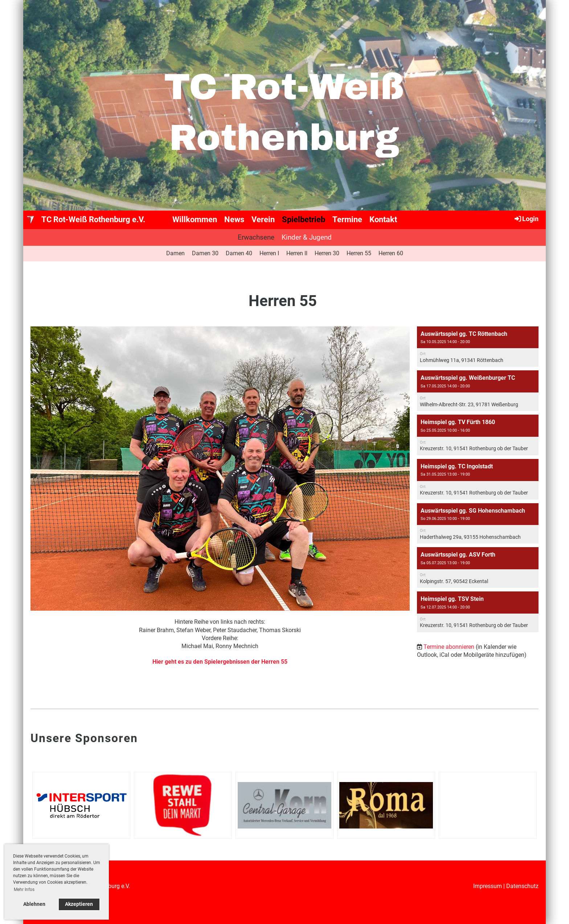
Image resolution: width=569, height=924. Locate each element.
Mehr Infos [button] (24, 890)
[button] (478, 347)
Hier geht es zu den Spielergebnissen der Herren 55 (220, 662)
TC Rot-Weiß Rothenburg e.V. (93, 219)
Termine (347, 219)
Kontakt (383, 219)
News (234, 219)
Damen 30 (205, 253)
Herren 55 (359, 253)
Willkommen (195, 219)
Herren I (269, 253)
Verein (263, 219)
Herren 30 (327, 253)
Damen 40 (239, 253)
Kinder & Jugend (307, 237)
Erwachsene (256, 237)
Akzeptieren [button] (79, 904)
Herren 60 (391, 253)
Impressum (488, 886)
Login (526, 219)
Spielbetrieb (304, 219)
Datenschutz (522, 886)
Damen (175, 253)
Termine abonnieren (449, 647)
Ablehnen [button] (34, 904)
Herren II (297, 253)
